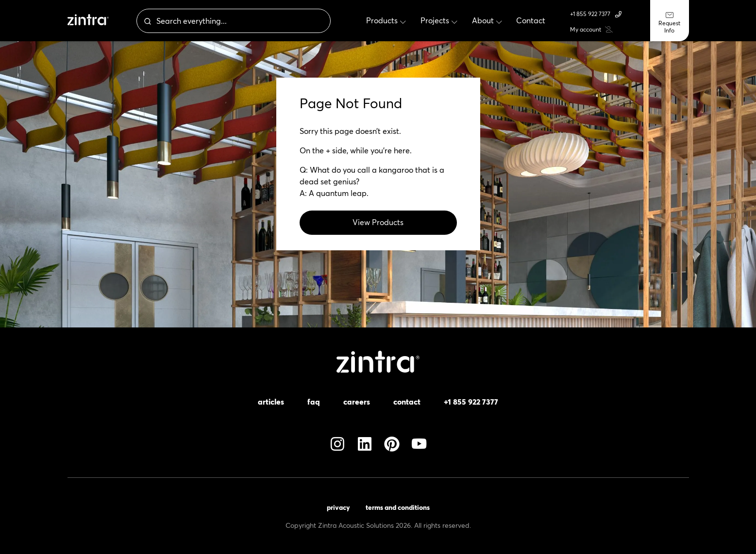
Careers (357, 402)
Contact (407, 402)
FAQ (314, 402)
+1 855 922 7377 (596, 14)
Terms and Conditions (398, 507)
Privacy (338, 507)
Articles (271, 402)
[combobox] (255, 21)
